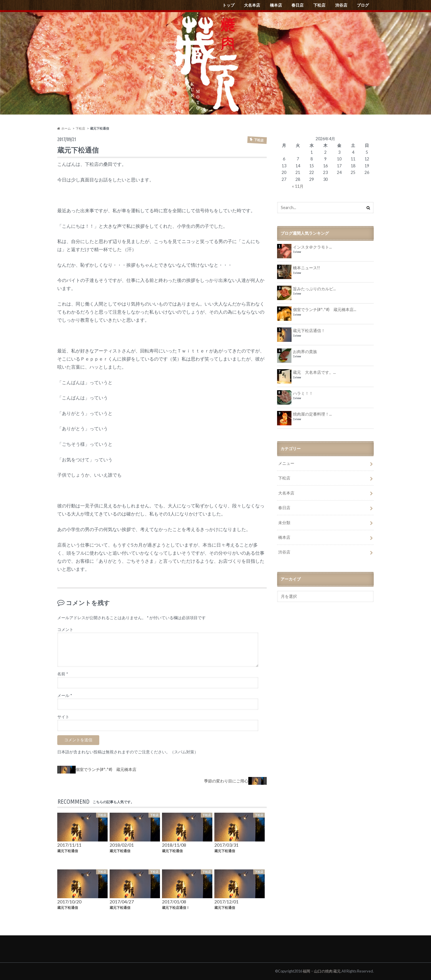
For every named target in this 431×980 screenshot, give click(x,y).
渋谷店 (341, 5)
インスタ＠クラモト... (312, 247)
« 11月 (298, 186)
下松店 (319, 5)
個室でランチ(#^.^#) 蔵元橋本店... (325, 309)
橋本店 (276, 5)
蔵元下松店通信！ (309, 330)
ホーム (64, 128)
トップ (228, 5)
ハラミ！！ (303, 393)
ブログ (363, 5)
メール (65, 695)
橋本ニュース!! (306, 268)
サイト (63, 717)
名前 (63, 674)
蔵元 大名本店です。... (314, 372)
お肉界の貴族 (305, 351)
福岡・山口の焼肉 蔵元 (322, 971)
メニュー (286, 463)
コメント (65, 630)
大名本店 (252, 5)
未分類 (284, 523)
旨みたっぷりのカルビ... (314, 289)
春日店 (297, 5)
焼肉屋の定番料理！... (312, 414)
